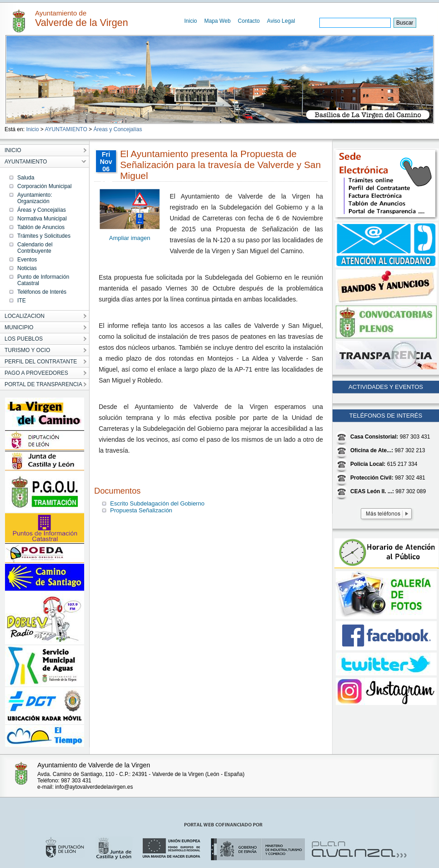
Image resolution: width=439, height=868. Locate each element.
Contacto (249, 21)
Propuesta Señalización (141, 510)
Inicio (191, 21)
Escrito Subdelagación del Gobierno (157, 503)
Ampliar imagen (130, 238)
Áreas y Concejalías (118, 129)
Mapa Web (217, 21)
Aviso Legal (281, 21)
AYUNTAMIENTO (66, 129)
